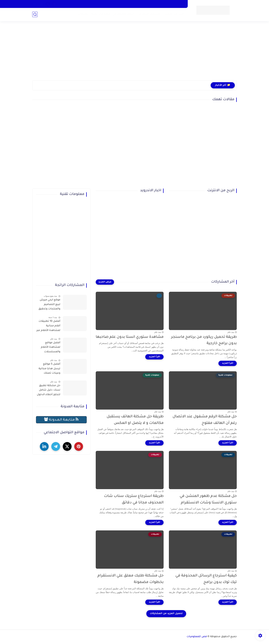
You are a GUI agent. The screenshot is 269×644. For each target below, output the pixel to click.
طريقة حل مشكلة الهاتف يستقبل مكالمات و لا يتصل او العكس (135, 420)
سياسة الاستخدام (149, 4)
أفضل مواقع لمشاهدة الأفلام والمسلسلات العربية (51, 348)
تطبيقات (83, 14)
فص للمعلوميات (197, 637)
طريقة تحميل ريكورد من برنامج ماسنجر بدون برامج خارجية (204, 340)
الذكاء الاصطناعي (124, 14)
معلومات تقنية (101, 14)
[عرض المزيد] (105, 282)
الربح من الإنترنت (174, 14)
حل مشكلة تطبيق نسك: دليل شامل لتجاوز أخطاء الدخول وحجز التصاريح (49, 391)
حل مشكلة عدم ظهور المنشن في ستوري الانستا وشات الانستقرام (208, 500)
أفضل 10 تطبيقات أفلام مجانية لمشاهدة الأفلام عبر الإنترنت (48, 326)
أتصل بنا (131, 4)
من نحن (118, 4)
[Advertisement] (134, 53)
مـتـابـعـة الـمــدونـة (61, 420)
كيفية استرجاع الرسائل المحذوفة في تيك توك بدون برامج (206, 579)
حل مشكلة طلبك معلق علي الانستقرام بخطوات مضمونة (131, 579)
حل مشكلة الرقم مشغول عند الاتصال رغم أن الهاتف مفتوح (205, 420)
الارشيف (105, 4)
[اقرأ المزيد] (228, 363)
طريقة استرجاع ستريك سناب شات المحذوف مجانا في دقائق (134, 500)
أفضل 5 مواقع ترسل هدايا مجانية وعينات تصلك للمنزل (49, 369)
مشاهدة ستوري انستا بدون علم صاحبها (130, 337)
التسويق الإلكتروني (149, 14)
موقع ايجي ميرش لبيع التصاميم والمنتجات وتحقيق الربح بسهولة (49, 305)
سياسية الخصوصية (173, 4)
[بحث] (35, 14)
